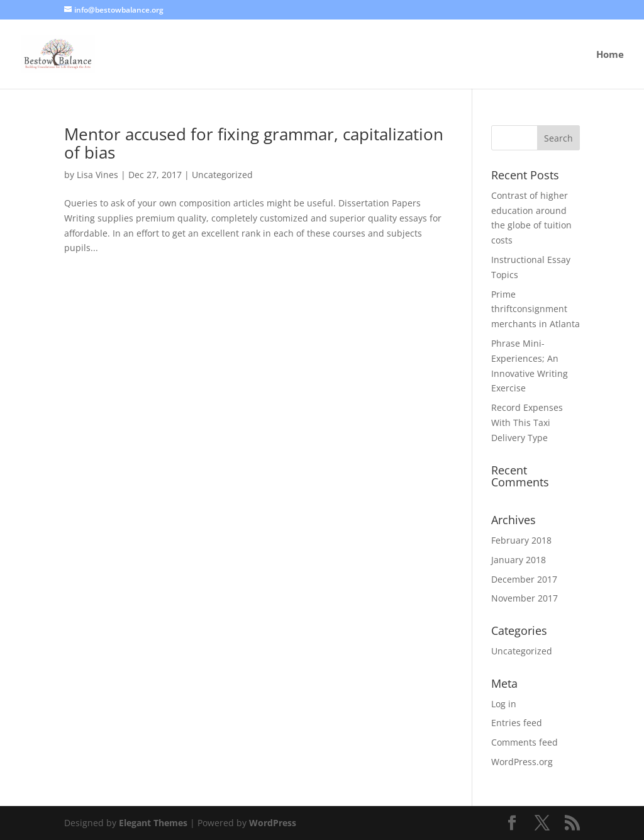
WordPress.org (522, 762)
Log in (504, 704)
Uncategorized (222, 175)
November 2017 (525, 598)
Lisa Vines (97, 175)
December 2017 (524, 579)
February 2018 (521, 540)
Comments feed (525, 742)
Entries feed (517, 723)
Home (610, 55)
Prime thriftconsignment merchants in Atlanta (536, 309)
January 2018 (519, 560)
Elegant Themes (153, 823)
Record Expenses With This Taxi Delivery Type (527, 423)
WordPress (273, 823)
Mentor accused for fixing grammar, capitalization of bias (254, 143)
